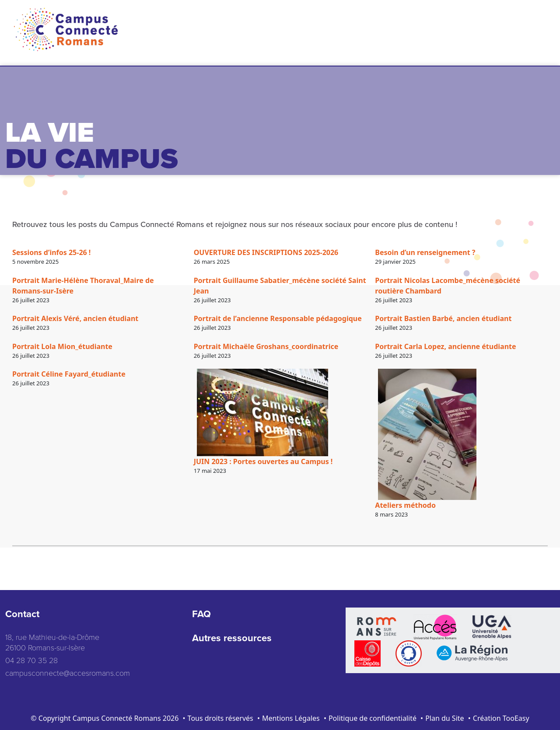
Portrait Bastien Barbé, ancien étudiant (443, 318)
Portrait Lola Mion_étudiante (62, 346)
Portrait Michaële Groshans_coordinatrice (266, 346)
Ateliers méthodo (405, 505)
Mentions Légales (291, 718)
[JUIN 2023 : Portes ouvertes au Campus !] (262, 412)
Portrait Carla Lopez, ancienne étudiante (445, 346)
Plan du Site (444, 718)
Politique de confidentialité (373, 718)
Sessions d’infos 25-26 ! (51, 252)
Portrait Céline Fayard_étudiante (69, 374)
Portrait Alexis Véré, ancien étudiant (75, 318)
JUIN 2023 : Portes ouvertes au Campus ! (263, 461)
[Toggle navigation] (536, 24)
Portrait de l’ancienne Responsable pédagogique (278, 318)
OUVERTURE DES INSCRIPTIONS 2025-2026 (266, 252)
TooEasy (516, 718)
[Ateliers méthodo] (427, 434)
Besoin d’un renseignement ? (425, 252)
